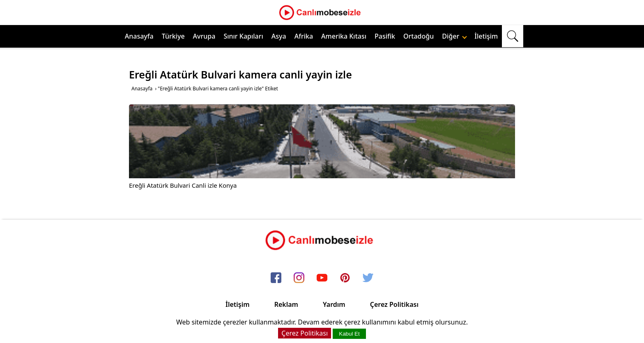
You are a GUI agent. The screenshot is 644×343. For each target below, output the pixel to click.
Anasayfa (139, 36)
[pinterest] (345, 278)
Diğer (454, 36)
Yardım (334, 304)
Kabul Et (349, 334)
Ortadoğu (419, 36)
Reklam (286, 304)
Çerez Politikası (394, 304)
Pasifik (385, 36)
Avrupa (204, 36)
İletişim (486, 36)
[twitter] (368, 278)
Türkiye (173, 36)
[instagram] (299, 278)
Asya (279, 36)
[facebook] (276, 278)
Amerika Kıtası (344, 36)
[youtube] (322, 278)
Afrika (304, 36)
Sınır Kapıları (243, 36)
